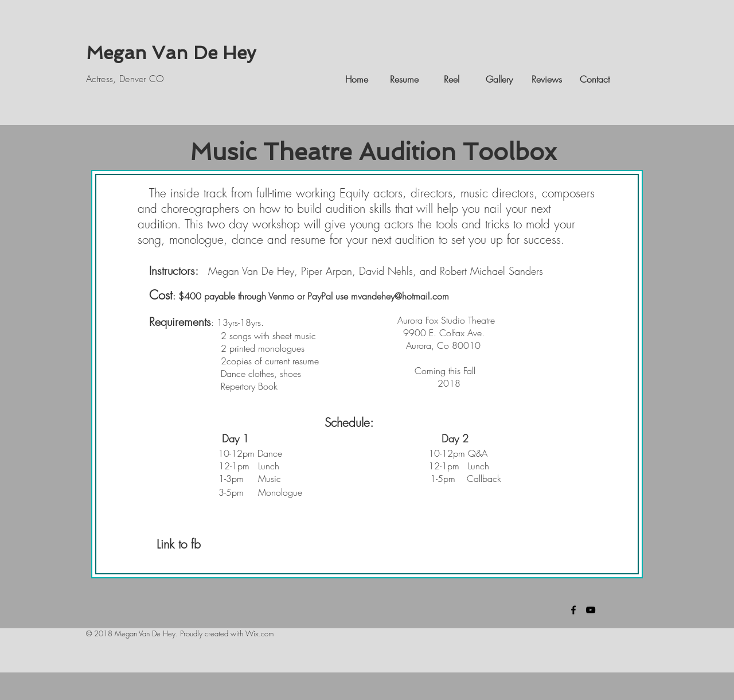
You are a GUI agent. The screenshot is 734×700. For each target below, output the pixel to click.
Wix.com (259, 633)
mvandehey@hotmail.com (400, 296)
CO (155, 79)
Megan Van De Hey (171, 53)
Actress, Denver (116, 79)
